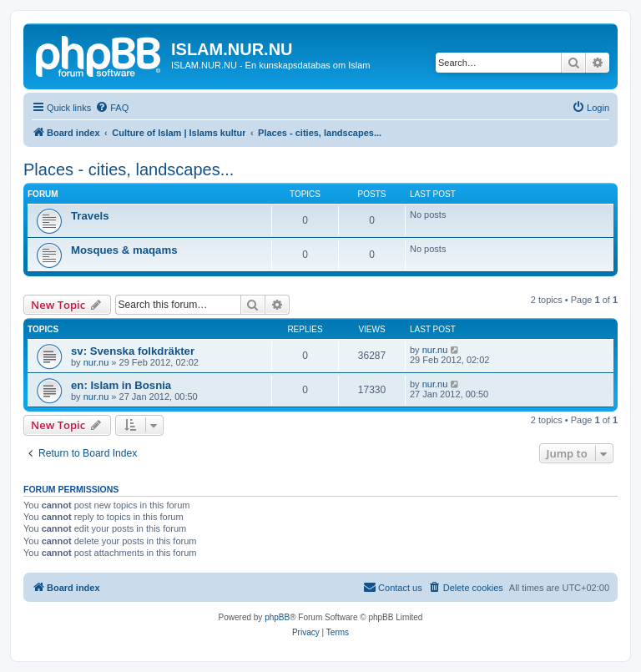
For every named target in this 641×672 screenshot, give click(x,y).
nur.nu (96, 362)
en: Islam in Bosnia (121, 385)
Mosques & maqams (124, 250)
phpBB (277, 617)
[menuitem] (112, 108)
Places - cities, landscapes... (129, 169)
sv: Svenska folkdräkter (133, 351)
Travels (90, 216)
